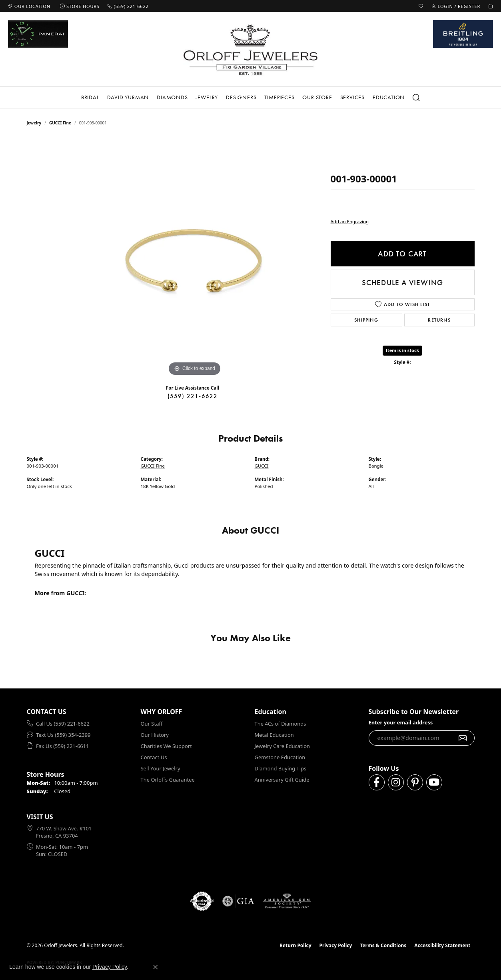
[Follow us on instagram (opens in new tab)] (396, 782)
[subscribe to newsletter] (463, 738)
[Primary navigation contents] (250, 97)
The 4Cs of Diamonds (280, 724)
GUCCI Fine (60, 123)
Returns (439, 320)
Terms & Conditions (383, 945)
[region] (195, 258)
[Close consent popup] (156, 967)
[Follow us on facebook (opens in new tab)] (377, 782)
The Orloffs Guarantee (168, 780)
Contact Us (154, 757)
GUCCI (262, 466)
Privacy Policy (336, 945)
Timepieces (279, 97)
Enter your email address (401, 722)
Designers (241, 97)
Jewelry (207, 97)
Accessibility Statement (442, 945)
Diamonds (172, 97)
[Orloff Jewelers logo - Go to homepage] (251, 49)
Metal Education (274, 735)
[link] (29, 6)
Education (389, 97)
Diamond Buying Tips (281, 768)
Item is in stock (403, 350)
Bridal (90, 97)
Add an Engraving (350, 221)
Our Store (317, 97)
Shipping (366, 320)
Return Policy (295, 945)
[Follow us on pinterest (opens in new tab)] (415, 782)
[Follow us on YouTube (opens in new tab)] (434, 782)
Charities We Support (166, 746)
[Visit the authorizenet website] (202, 901)
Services (352, 97)
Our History (155, 735)
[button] (421, 6)
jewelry (34, 123)
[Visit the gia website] (238, 901)
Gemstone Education (280, 757)
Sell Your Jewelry (161, 768)
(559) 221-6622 (193, 396)
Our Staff (152, 724)
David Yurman (128, 97)
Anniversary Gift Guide (282, 780)
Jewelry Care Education (282, 746)
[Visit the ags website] (287, 901)
